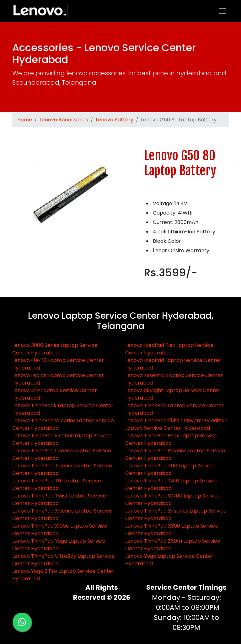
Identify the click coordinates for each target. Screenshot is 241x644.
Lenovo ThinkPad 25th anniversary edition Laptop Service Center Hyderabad (176, 424)
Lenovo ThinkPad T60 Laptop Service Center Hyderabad (170, 469)
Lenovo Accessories (64, 120)
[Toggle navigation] (222, 11)
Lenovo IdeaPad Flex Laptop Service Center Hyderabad (169, 349)
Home (25, 120)
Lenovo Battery (115, 120)
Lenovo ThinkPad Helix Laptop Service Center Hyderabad (171, 439)
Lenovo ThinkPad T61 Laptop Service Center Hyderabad (57, 484)
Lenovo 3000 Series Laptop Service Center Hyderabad (55, 349)
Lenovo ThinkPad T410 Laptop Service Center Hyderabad (171, 484)
